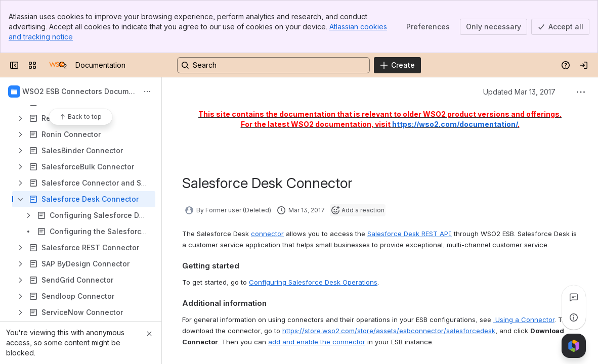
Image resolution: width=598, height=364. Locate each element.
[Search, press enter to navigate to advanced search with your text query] (273, 65)
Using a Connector (524, 320)
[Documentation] (58, 65)
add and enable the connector (317, 342)
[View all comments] (574, 297)
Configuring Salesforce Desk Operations (313, 282)
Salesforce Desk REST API (410, 234)
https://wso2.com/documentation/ (455, 124)
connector (267, 234)
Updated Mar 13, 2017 (519, 92)
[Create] (397, 65)
